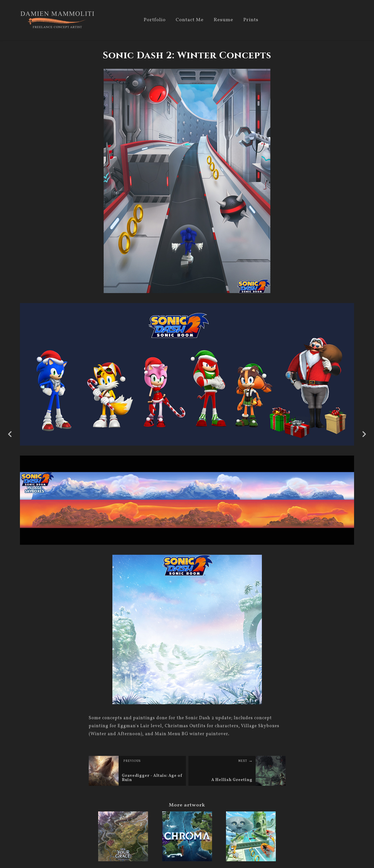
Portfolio (155, 20)
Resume (223, 20)
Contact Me (190, 20)
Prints (251, 20)
